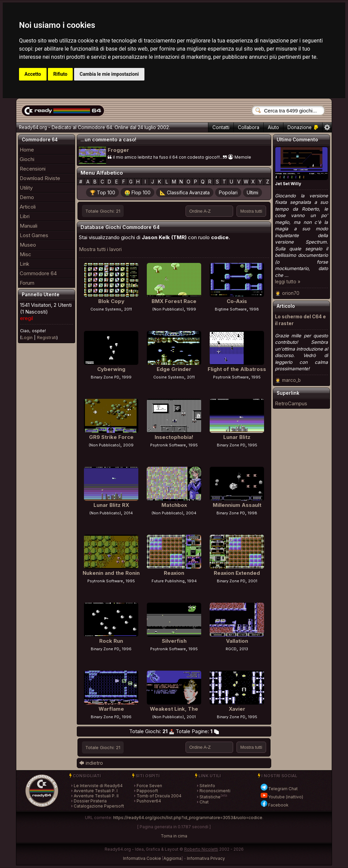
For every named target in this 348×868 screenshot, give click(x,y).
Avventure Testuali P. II (96, 796)
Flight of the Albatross (237, 369)
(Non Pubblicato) (168, 309)
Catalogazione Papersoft (99, 806)
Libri (25, 216)
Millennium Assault (237, 505)
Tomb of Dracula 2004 (159, 796)
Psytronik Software (231, 377)
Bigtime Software (231, 309)
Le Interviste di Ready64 (98, 786)
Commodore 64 (38, 273)
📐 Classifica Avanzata (185, 192)
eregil (27, 318)
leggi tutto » (288, 282)
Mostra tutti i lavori (100, 249)
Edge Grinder (174, 369)
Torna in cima (174, 836)
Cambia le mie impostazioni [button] (109, 74)
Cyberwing (111, 369)
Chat (204, 802)
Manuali (29, 226)
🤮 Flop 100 (137, 192)
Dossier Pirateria (90, 801)
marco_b (291, 380)
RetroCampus (291, 403)
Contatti (221, 127)
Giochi (27, 159)
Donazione (303, 127)
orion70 (291, 293)
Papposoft (147, 791)
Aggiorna (172, 858)
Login (27, 338)
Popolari (228, 192)
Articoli (28, 207)
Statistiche (210, 797)
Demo (27, 197)
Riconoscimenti (215, 791)
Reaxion (174, 573)
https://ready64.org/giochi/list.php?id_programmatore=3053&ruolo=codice (188, 818)
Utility (26, 188)
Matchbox (174, 505)
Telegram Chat (279, 789)
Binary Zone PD (105, 377)
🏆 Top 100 (102, 192)
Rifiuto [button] (60, 74)
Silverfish (174, 641)
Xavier (237, 709)
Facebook (274, 805)
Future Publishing (168, 581)
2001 (253, 581)
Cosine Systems (106, 309)
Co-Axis (237, 301)
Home (27, 150)
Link (24, 264)
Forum (27, 283)
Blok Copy (111, 301)
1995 (256, 377)
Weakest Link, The (174, 709)
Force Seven (149, 786)
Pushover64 (149, 801)
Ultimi (253, 192)
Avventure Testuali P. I (96, 791)
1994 (192, 581)
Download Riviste (40, 178)
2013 (244, 649)
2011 (128, 309)
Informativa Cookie (142, 858)
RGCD (231, 649)
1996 (127, 649)
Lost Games (34, 235)
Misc (25, 254)
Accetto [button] (33, 74)
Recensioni (33, 169)
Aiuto (273, 127)
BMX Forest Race (174, 301)
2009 (128, 445)
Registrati (47, 338)
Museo (28, 245)
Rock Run (111, 641)
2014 (128, 513)
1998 (254, 309)
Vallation (237, 641)
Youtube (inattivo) (282, 797)
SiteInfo (207, 786)
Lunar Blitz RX (111, 505)
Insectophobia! (174, 437)
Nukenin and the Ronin (111, 573)
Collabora (249, 127)
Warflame (111, 709)
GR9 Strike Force (111, 437)
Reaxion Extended (237, 573)
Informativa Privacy (206, 858)
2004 (191, 513)
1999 (191, 309)
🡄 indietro (91, 763)
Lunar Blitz (237, 437)
